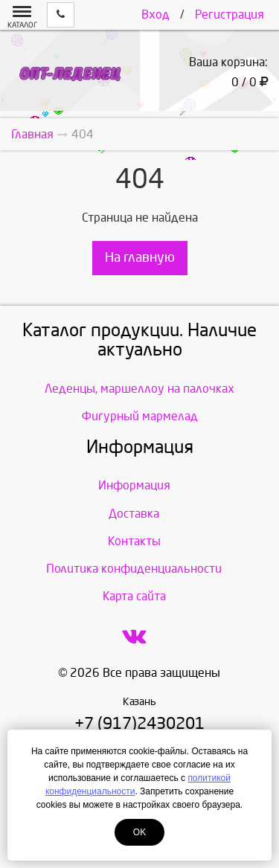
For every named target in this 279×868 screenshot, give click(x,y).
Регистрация (230, 15)
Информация (134, 485)
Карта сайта (134, 596)
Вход (155, 15)
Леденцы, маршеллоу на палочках (139, 389)
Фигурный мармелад (140, 416)
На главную (140, 258)
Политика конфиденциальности (134, 569)
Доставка (134, 514)
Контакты (134, 541)
